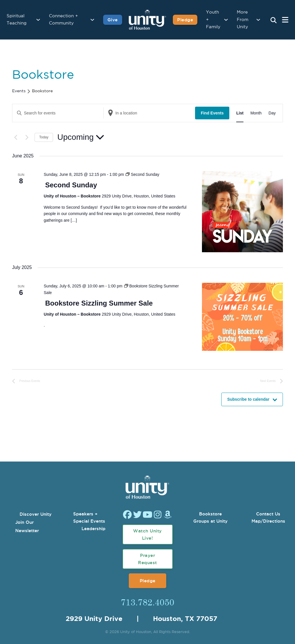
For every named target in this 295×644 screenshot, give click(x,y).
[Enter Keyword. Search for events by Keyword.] (58, 113)
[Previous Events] (16, 137)
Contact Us (268, 514)
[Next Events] (27, 137)
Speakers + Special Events (89, 518)
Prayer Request (147, 559)
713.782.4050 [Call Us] (147, 602)
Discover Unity (36, 514)
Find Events (212, 113)
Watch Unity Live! (147, 535)
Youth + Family (213, 20)
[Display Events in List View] (240, 113)
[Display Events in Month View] (256, 113)
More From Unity (243, 20)
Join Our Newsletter (27, 526)
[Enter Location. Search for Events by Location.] (149, 113)
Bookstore (210, 514)
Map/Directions (268, 521)
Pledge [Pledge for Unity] (185, 20)
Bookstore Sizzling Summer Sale (99, 303)
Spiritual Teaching (17, 20)
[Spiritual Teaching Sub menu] (38, 20)
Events (19, 91)
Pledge (148, 581)
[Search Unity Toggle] (273, 20)
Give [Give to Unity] (113, 20)
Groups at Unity (210, 521)
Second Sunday (71, 185)
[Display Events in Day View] (272, 113)
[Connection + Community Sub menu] (92, 20)
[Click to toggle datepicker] (81, 137)
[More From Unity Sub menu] (258, 20)
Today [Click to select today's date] (44, 137)
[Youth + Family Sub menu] (226, 20)
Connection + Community (64, 20)
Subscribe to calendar (248, 399)
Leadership (93, 529)
